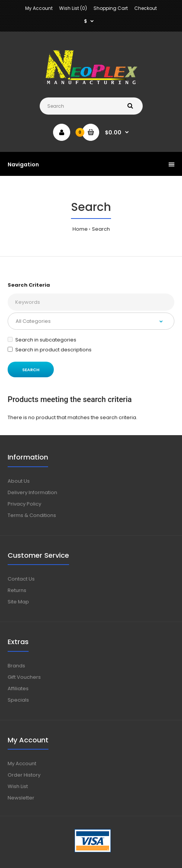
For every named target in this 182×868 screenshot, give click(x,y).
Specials (18, 700)
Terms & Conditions (32, 515)
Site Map (18, 602)
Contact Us (21, 579)
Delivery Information (32, 492)
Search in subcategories (42, 340)
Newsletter (21, 798)
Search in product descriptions (50, 350)
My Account (39, 8)
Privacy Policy (24, 504)
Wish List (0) (73, 8)
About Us (19, 481)
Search (101, 229)
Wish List (18, 786)
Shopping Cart (111, 8)
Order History (24, 775)
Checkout (146, 8)
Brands (16, 666)
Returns (17, 590)
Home (80, 229)
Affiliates (18, 688)
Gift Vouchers (24, 677)
